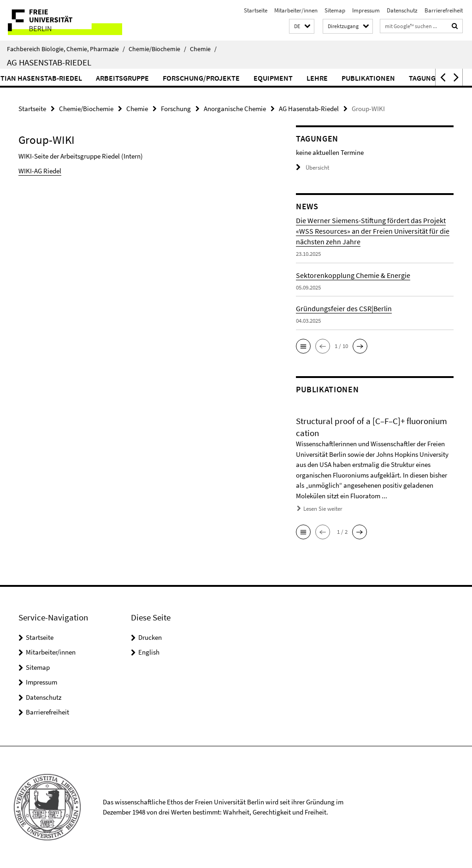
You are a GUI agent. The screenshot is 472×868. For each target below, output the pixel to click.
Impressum (366, 10)
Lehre (357, 78)
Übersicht (313, 168)
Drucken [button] (150, 637)
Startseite (256, 10)
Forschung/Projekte (241, 78)
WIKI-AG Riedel (40, 171)
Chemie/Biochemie (157, 49)
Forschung (176, 109)
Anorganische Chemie (235, 109)
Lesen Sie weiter (323, 509)
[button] (302, 27)
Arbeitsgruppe (162, 78)
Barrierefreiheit (444, 10)
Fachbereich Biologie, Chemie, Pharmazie (66, 49)
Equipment (313, 78)
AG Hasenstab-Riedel (49, 62)
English (149, 652)
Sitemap (335, 10)
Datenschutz (402, 10)
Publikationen (408, 78)
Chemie (203, 49)
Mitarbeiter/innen (296, 10)
